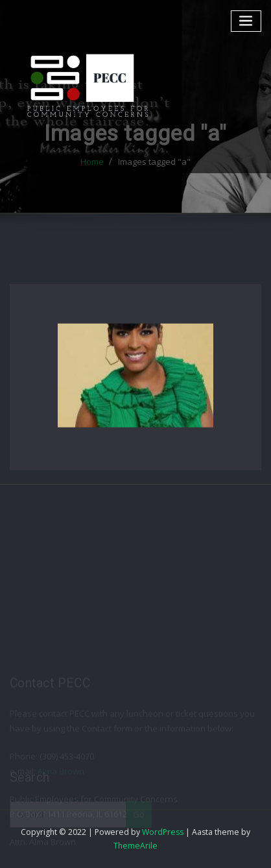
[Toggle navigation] (246, 21)
